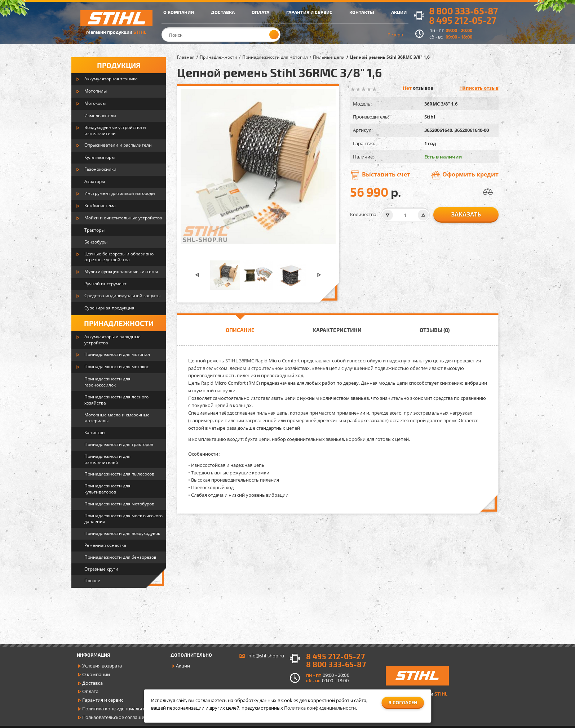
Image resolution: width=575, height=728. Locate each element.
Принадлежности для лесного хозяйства (116, 400)
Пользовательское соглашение (117, 717)
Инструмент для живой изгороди (120, 193)
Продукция (119, 65)
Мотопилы (96, 91)
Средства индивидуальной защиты (122, 296)
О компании (96, 674)
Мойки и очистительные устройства (123, 218)
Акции (183, 666)
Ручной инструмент (105, 284)
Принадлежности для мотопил (117, 354)
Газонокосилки (100, 169)
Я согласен (403, 702)
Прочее (92, 580)
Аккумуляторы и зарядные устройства (112, 340)
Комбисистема (100, 206)
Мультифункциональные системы (121, 271)
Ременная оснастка (105, 545)
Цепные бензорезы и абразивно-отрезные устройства (120, 257)
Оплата (90, 691)
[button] (197, 275)
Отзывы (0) (435, 330)
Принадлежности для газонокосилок (107, 382)
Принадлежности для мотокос (117, 367)
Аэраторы (95, 181)
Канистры (95, 432)
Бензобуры (96, 242)
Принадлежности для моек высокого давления (123, 519)
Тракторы (94, 230)
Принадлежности (119, 323)
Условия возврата (102, 666)
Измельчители (100, 115)
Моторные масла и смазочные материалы (117, 418)
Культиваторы (99, 157)
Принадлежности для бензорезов (120, 557)
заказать (466, 214)
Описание (240, 330)
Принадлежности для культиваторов (107, 489)
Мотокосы (95, 103)
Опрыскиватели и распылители (118, 145)
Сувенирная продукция (109, 308)
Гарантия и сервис (103, 700)
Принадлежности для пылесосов (119, 474)
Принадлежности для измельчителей (107, 459)
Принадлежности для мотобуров (119, 504)
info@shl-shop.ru (266, 656)
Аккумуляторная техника (111, 79)
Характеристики (337, 330)
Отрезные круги (101, 569)
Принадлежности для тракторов (119, 444)
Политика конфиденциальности (118, 709)
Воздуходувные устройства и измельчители (115, 130)
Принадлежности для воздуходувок (122, 533)
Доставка (92, 683)
